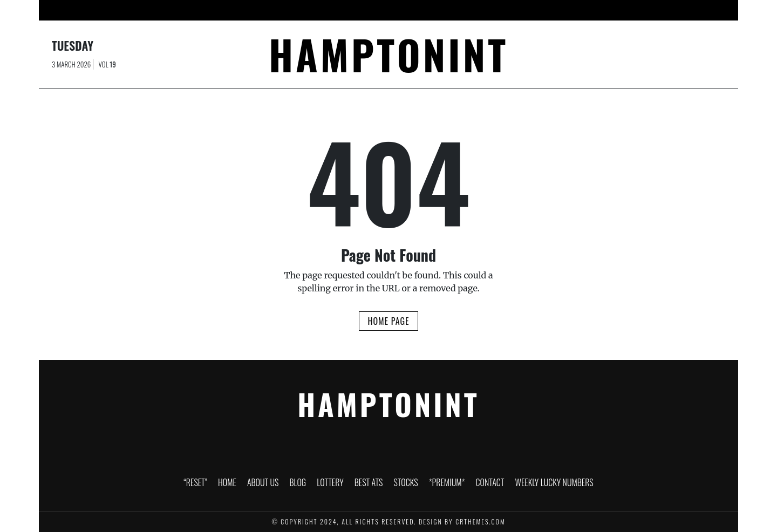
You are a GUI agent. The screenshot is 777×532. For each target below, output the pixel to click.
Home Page (388, 321)
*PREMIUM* (472, 10)
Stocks (425, 10)
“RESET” (178, 10)
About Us (258, 10)
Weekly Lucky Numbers (593, 10)
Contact (522, 10)
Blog (299, 10)
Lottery (337, 10)
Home (217, 10)
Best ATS (382, 10)
